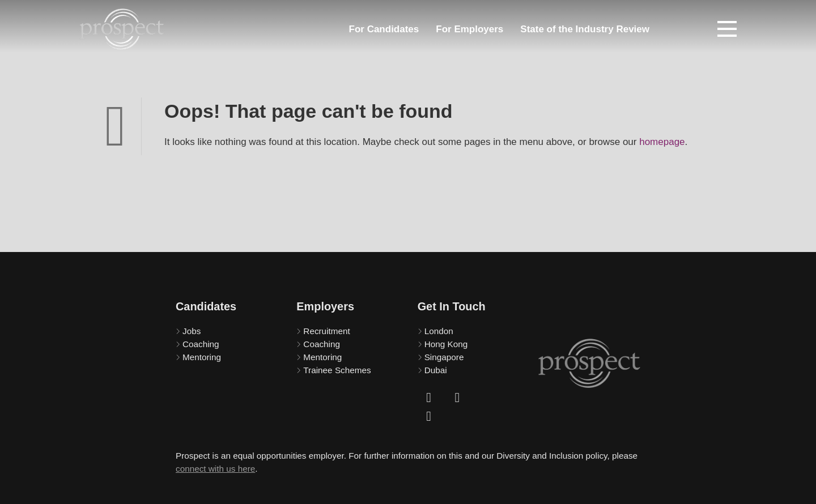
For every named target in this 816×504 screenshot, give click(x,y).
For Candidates (384, 29)
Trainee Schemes (337, 370)
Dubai (436, 370)
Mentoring (202, 357)
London (439, 331)
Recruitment (326, 331)
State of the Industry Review (585, 29)
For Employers (469, 29)
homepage (662, 142)
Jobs (192, 331)
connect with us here (215, 469)
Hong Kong (446, 344)
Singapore (444, 357)
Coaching (201, 344)
